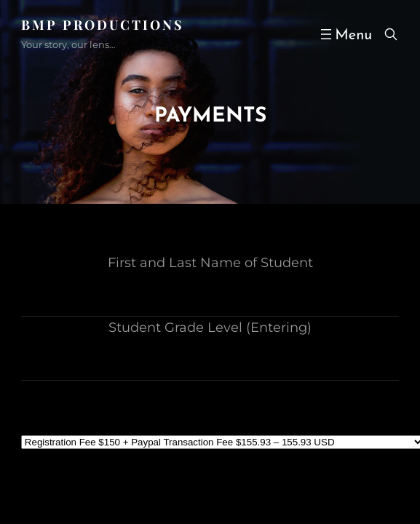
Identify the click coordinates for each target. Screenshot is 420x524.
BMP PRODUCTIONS (103, 25)
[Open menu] (345, 34)
